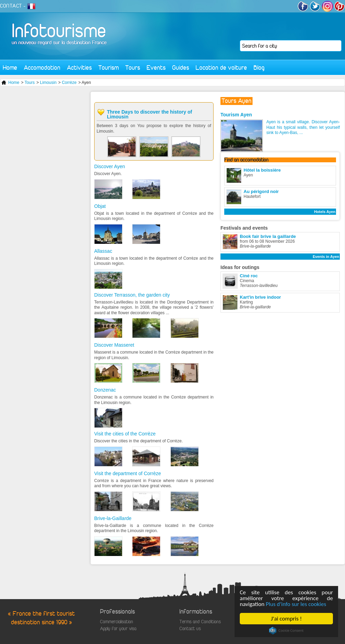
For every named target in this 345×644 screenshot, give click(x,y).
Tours (133, 68)
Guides (181, 68)
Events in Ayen (326, 257)
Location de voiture (221, 68)
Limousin (48, 83)
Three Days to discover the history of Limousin (150, 114)
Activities (79, 68)
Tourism (109, 68)
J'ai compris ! (286, 619)
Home (10, 68)
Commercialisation (117, 622)
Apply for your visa (118, 629)
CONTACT (11, 6)
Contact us (190, 629)
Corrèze (69, 83)
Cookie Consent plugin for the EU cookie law (286, 631)
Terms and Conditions (200, 622)
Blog (259, 68)
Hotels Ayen (325, 212)
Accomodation (42, 68)
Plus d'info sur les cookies (296, 604)
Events (156, 68)
